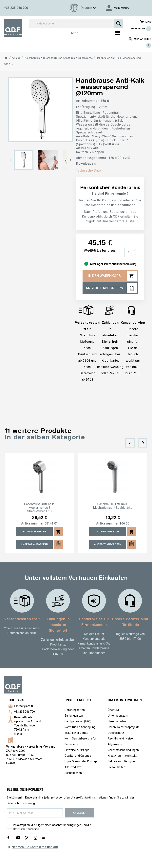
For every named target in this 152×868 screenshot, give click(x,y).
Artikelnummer (32, 524)
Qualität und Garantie (78, 756)
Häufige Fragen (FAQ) (78, 721)
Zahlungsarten (74, 716)
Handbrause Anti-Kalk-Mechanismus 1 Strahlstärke (113, 506)
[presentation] (130, 443)
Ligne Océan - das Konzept (81, 761)
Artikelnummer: (88, 101)
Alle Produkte (73, 767)
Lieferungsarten (75, 710)
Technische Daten (89, 170)
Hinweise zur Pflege (77, 750)
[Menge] (129, 252)
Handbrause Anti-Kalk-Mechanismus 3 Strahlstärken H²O (39, 508)
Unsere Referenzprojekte (124, 727)
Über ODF (114, 710)
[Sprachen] (82, 8)
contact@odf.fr (24, 706)
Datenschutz (116, 733)
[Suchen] (76, 23)
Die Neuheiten (117, 767)
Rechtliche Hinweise (120, 739)
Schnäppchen (73, 773)
